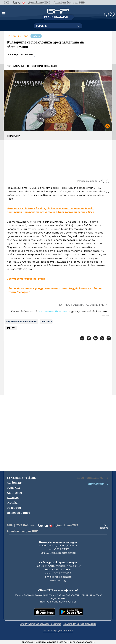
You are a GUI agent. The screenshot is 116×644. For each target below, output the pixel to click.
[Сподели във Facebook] (82, 338)
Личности (14, 493)
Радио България (21, 54)
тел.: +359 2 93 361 (58, 549)
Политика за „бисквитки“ (58, 631)
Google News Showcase (52, 311)
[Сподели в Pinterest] (102, 338)
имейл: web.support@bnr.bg (58, 553)
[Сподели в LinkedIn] (95, 338)
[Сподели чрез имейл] (109, 338)
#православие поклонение (22, 322)
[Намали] (108, 181)
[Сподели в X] (89, 338)
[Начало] (58, 11)
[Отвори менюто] (4, 14)
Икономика (98, 484)
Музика (12, 503)
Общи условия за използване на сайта (40, 624)
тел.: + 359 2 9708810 (58, 570)
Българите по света (22, 478)
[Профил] (112, 14)
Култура (13, 498)
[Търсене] (79, 26)
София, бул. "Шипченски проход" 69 (58, 566)
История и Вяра (17, 36)
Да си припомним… (93, 478)
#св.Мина (46, 322)
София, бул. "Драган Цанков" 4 (58, 546)
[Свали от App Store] (45, 612)
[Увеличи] (103, 181)
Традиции (14, 508)
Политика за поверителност (80, 624)
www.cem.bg (58, 580)
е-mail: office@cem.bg (58, 577)
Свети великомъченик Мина (26, 279)
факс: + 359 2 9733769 (58, 573)
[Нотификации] (106, 14)
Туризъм (13, 488)
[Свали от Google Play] (71, 612)
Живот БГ (14, 483)
